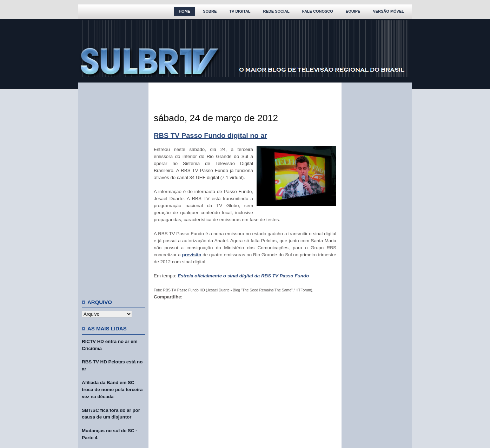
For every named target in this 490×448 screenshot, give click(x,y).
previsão (191, 255)
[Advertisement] (113, 188)
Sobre (210, 11)
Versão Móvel (388, 11)
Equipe (353, 11)
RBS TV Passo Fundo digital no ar (210, 136)
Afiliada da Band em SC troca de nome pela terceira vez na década (112, 390)
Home (184, 11)
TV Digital (240, 11)
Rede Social (276, 11)
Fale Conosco (318, 11)
